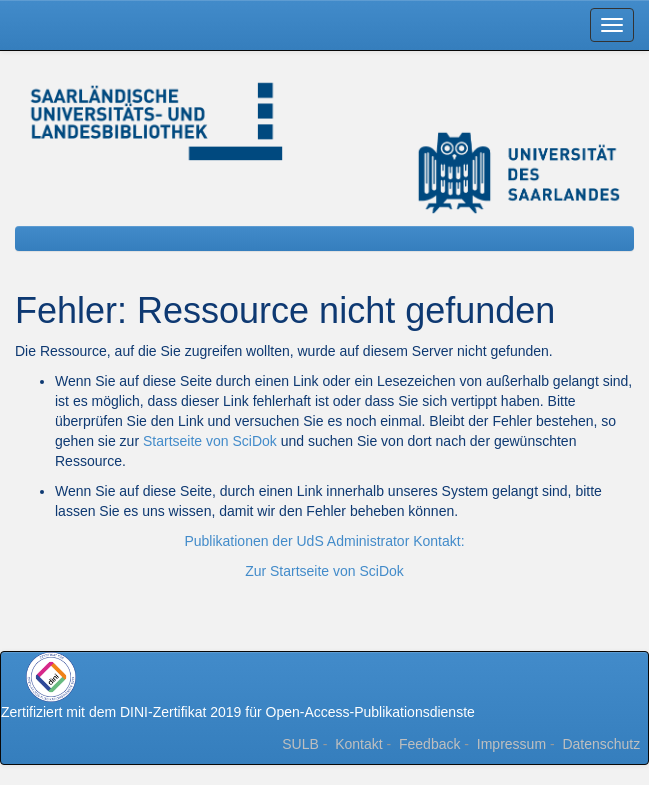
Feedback (429, 744)
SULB (300, 744)
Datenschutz (601, 744)
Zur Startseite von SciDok (324, 571)
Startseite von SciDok (210, 441)
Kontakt (358, 744)
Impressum (511, 744)
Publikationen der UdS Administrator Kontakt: (324, 541)
